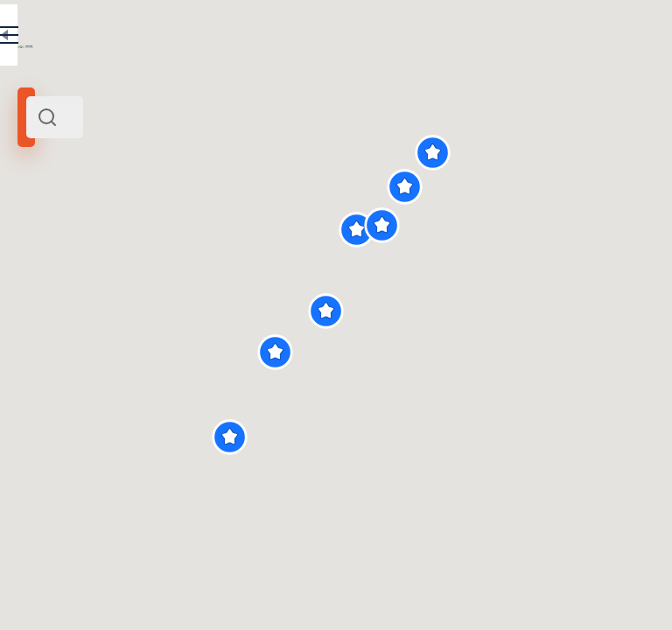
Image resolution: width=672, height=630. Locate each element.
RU (259, 38)
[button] (418, 437)
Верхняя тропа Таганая (117, 444)
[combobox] (184, 117)
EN (297, 38)
